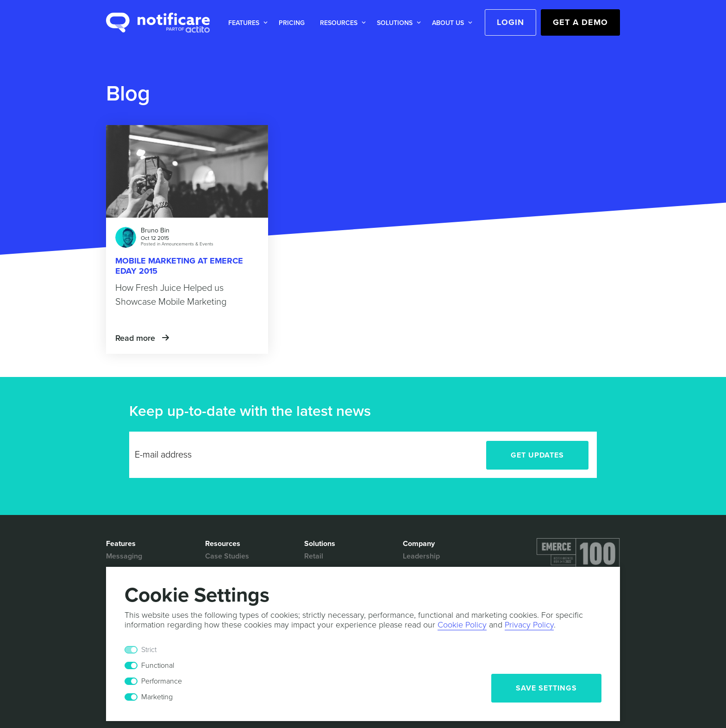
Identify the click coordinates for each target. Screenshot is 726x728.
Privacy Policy (529, 625)
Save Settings (546, 688)
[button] (246, 23)
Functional (158, 665)
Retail (314, 556)
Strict (149, 650)
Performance (162, 681)
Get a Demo (580, 22)
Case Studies (227, 556)
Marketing (157, 697)
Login (510, 22)
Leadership (421, 556)
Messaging (124, 556)
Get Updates (537, 455)
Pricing (292, 23)
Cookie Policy (462, 625)
